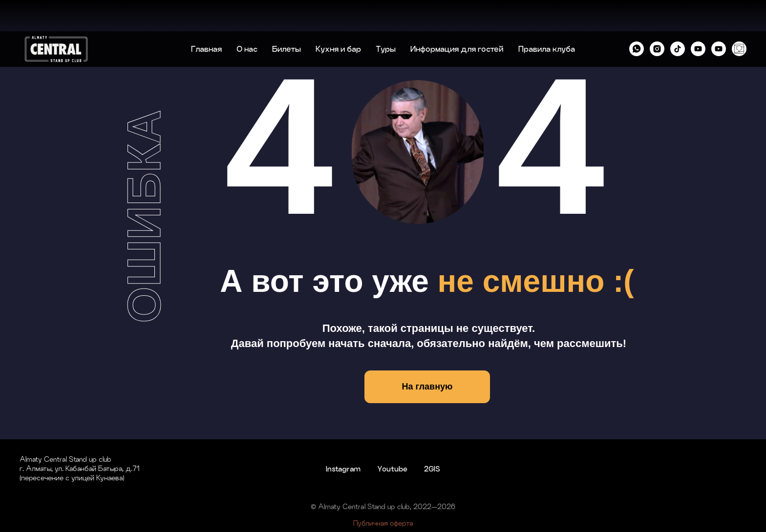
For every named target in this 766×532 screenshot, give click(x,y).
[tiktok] (678, 18)
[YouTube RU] (698, 18)
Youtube (392, 469)
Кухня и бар (338, 18)
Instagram (343, 469)
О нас (247, 18)
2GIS (432, 469)
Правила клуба (547, 18)
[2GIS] (739, 18)
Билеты (287, 18)
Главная (206, 18)
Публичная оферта (383, 523)
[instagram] (657, 18)
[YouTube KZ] (719, 18)
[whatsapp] (637, 18)
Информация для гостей (457, 18)
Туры (386, 18)
